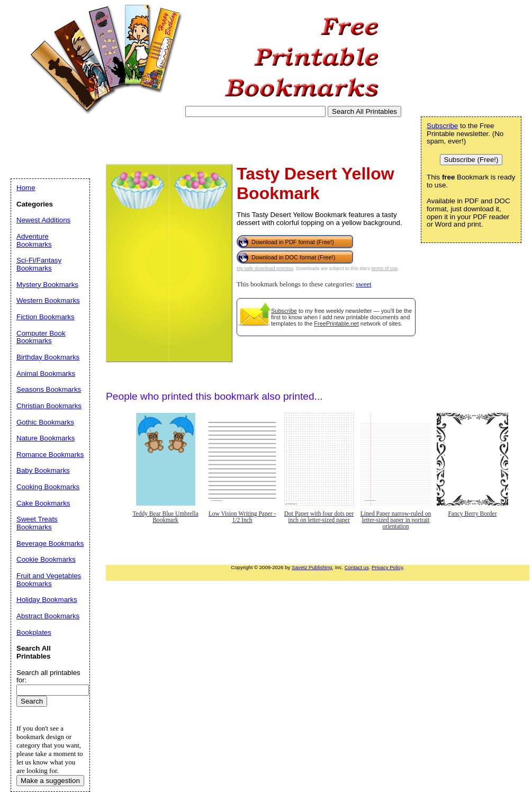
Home (26, 188)
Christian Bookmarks (49, 406)
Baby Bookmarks (43, 470)
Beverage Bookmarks (50, 543)
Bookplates (34, 632)
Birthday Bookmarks (48, 357)
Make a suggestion (50, 781)
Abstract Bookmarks (48, 616)
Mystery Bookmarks (47, 285)
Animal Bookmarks (46, 373)
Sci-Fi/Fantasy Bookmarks (39, 264)
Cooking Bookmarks (48, 487)
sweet (363, 284)
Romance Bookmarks (50, 454)
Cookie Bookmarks (46, 559)
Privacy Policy (387, 567)
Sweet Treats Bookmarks (37, 523)
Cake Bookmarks (43, 503)
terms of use (385, 268)
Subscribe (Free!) (471, 160)
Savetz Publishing (312, 567)
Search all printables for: (48, 677)
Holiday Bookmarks (47, 600)
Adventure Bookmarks (34, 240)
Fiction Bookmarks (46, 317)
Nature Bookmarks (46, 438)
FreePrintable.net (336, 323)
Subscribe (284, 311)
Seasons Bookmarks (49, 389)
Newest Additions (43, 220)
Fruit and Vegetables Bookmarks (49, 580)
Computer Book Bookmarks (41, 337)
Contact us (357, 567)
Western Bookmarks (48, 300)
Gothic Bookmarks (45, 422)
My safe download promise (265, 268)
